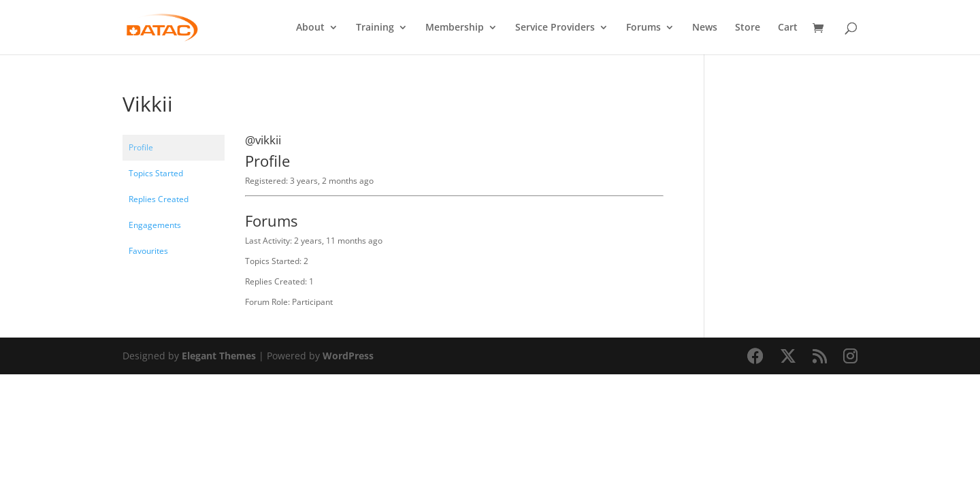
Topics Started (156, 173)
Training (375, 28)
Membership (455, 28)
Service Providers (555, 28)
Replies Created (159, 199)
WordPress (348, 356)
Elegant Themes (219, 356)
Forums (643, 28)
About (310, 28)
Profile (141, 147)
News (705, 28)
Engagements (155, 225)
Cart (788, 28)
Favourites (148, 251)
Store (748, 28)
